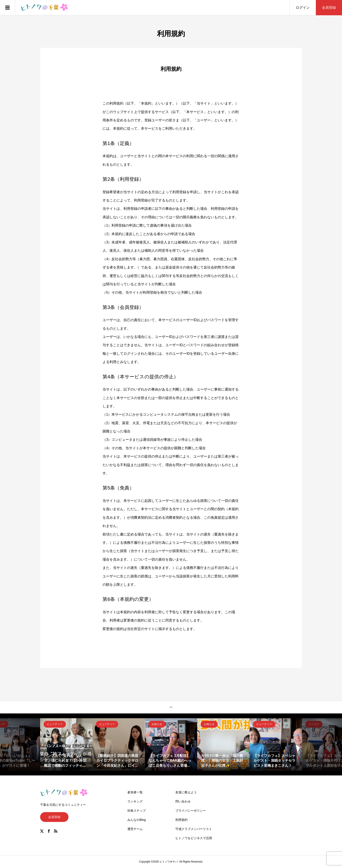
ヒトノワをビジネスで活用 (194, 838)
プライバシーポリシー (191, 811)
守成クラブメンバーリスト (194, 829)
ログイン (303, 8)
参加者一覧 (135, 792)
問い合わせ (183, 801)
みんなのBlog (137, 820)
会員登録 (329, 8)
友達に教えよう (186, 792)
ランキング (135, 801)
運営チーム (135, 829)
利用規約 (181, 820)
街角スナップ (137, 811)
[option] (66, 744)
